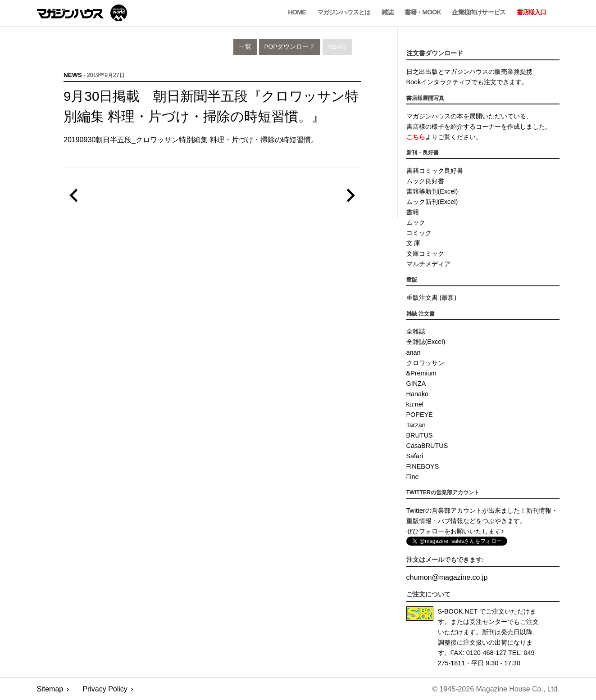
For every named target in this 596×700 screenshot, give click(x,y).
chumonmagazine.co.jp (447, 577)
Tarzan (416, 425)
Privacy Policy (105, 689)
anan (414, 352)
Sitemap (50, 689)
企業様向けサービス (479, 12)
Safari (415, 456)
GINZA (416, 384)
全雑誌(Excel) (426, 342)
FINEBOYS (423, 466)
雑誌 (387, 12)
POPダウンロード (290, 47)
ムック (416, 222)
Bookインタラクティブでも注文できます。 (467, 82)
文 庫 (414, 243)
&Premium (421, 373)
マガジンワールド (82, 13)
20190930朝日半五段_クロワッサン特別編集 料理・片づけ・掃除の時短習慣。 (191, 140)
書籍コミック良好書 (435, 171)
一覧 (245, 47)
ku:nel (415, 404)
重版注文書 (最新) (432, 298)
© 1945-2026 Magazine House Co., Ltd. (496, 689)
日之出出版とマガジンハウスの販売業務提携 (469, 72)
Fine (413, 477)
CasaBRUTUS (427, 446)
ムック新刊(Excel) (432, 202)
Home (297, 12)
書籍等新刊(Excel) (432, 191)
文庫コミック (425, 253)
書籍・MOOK (423, 12)
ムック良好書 (425, 181)
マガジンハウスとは (344, 12)
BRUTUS (420, 435)
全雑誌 (416, 331)
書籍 (413, 212)
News (337, 47)
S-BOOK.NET (458, 611)
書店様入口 (532, 12)
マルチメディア (428, 264)
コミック (419, 233)
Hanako (418, 394)
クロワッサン (425, 363)
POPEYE (420, 415)
